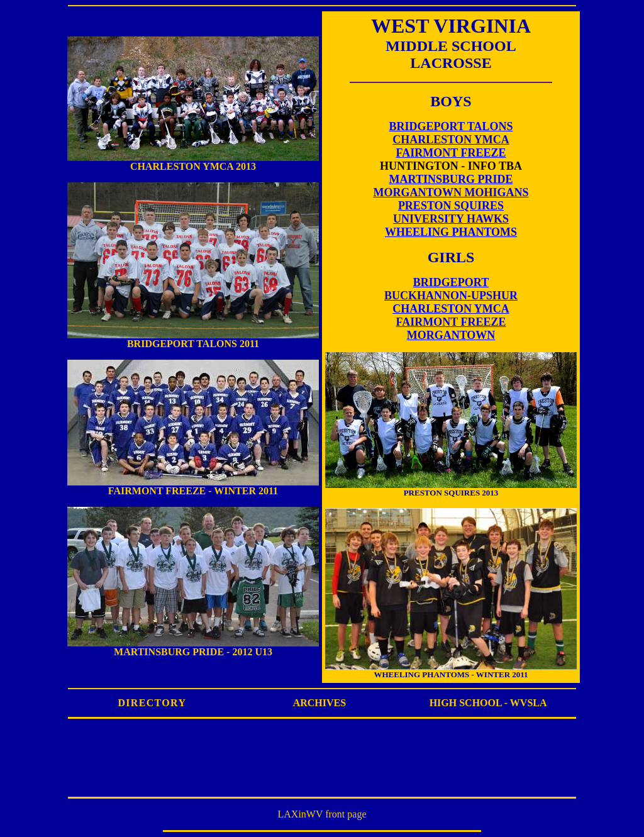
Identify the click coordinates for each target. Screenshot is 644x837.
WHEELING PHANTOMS (451, 232)
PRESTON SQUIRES (451, 206)
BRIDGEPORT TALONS (451, 126)
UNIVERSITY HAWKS (451, 219)
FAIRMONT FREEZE (451, 153)
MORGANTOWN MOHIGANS (451, 192)
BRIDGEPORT (451, 282)
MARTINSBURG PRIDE (451, 179)
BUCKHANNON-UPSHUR (451, 296)
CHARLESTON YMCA (451, 140)
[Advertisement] (322, 763)
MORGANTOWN (451, 335)
